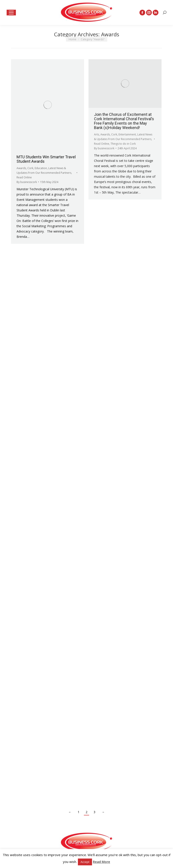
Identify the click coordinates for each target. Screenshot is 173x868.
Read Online (24, 177)
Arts (97, 134)
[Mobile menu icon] (11, 13)
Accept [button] (85, 862)
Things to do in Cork (123, 144)
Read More (102, 862)
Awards (21, 168)
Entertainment (127, 134)
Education (41, 168)
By (27, 182)
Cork (30, 168)
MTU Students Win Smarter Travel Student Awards (46, 159)
